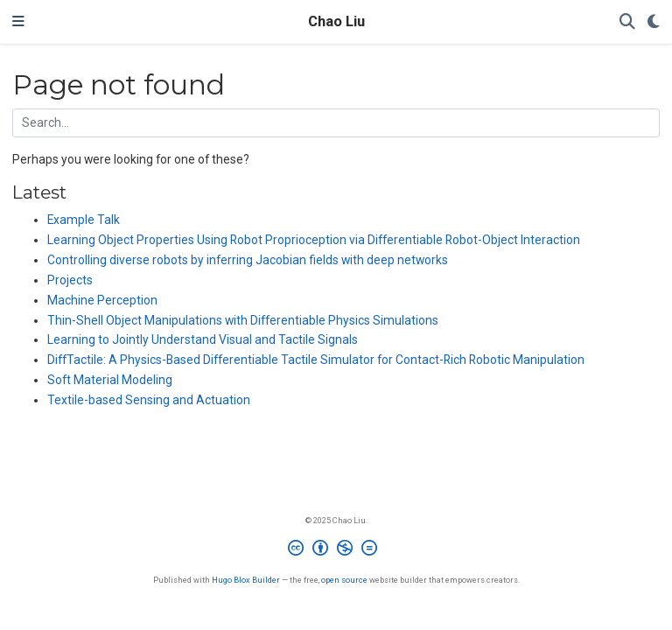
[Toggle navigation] (18, 22)
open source (344, 580)
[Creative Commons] (336, 550)
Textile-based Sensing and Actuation (149, 400)
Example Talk (84, 220)
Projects (70, 280)
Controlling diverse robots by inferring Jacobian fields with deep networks (248, 260)
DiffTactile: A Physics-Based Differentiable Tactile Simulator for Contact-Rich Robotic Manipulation (316, 360)
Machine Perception (102, 300)
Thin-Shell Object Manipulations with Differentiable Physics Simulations (243, 320)
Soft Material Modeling (110, 380)
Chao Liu (336, 21)
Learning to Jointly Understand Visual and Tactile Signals (203, 339)
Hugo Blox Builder (246, 580)
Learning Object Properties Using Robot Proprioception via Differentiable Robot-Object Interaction (314, 240)
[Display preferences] (654, 22)
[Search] (627, 22)
